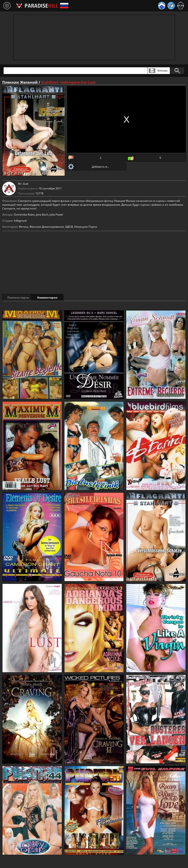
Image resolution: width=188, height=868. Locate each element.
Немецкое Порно (86, 227)
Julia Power (56, 215)
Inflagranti (20, 221)
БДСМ (69, 227)
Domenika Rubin (24, 215)
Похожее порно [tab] (18, 298)
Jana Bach (42, 215)
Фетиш (24, 227)
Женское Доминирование (47, 227)
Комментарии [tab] (54, 298)
